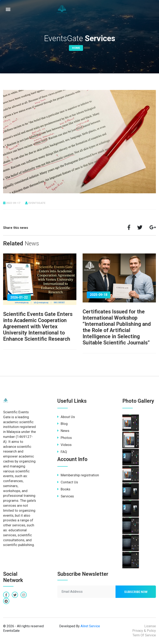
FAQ (62, 452)
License (150, 626)
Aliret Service (90, 626)
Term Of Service (144, 635)
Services (66, 496)
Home (76, 48)
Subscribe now (136, 592)
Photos (65, 438)
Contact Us (68, 482)
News (63, 431)
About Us (66, 417)
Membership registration (78, 475)
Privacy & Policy (144, 631)
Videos (64, 445)
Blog (63, 424)
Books (64, 489)
